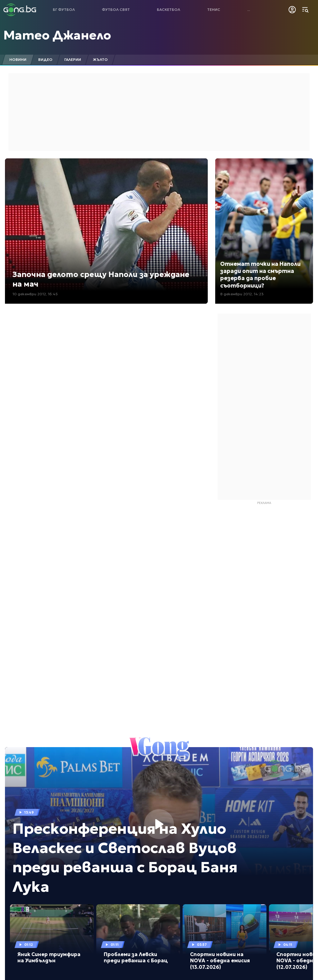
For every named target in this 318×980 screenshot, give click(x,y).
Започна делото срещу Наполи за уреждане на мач (101, 279)
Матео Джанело (57, 35)
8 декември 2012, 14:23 (242, 294)
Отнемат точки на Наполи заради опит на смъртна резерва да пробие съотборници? (260, 275)
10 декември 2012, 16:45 (35, 294)
